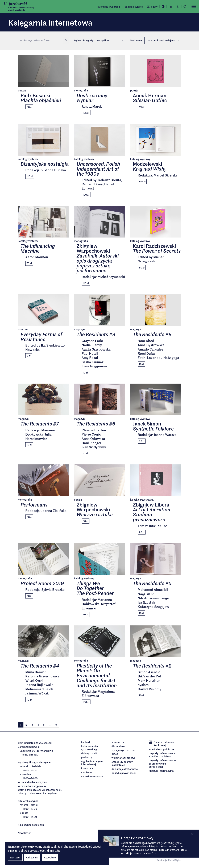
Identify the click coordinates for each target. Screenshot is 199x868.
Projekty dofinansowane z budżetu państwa (163, 756)
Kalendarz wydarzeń (107, 7)
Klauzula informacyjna (161, 771)
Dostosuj (15, 857)
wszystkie (110, 40)
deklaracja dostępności (125, 770)
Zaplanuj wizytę (133, 7)
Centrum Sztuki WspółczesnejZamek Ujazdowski (21, 9)
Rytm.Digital (175, 861)
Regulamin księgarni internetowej (92, 764)
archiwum (87, 773)
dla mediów (118, 747)
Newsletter (118, 743)
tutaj (57, 850)
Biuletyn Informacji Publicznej (162, 745)
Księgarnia (87, 769)
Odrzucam (32, 857)
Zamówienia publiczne (162, 750)
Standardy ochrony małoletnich (122, 764)
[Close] (192, 834)
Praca (115, 755)
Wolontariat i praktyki (124, 759)
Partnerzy (87, 758)
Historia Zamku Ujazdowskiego (90, 749)
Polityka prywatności (124, 774)
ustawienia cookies (92, 777)
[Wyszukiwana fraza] (41, 40)
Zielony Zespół (89, 754)
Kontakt (86, 743)
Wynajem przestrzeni (123, 751)
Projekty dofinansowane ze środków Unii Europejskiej (163, 764)
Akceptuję (50, 857)
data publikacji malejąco (163, 40)
